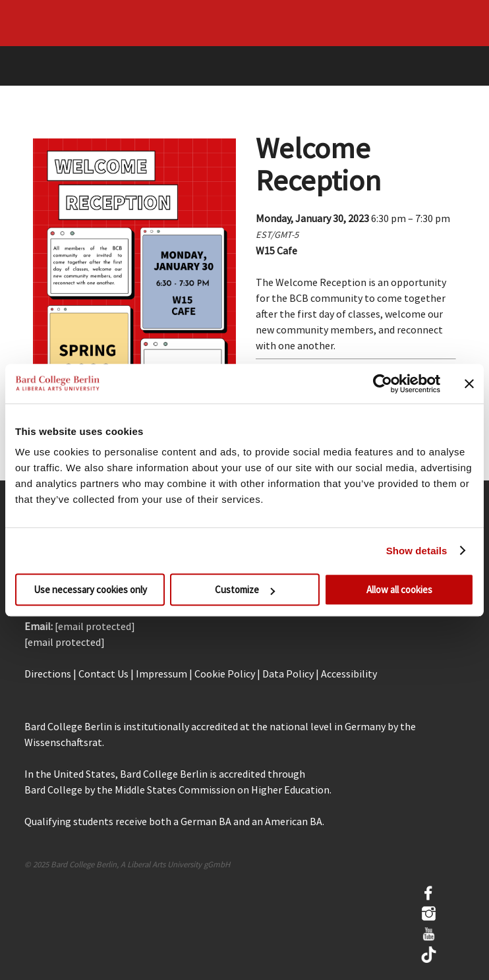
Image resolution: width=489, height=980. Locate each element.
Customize (245, 590)
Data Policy (288, 674)
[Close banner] (469, 384)
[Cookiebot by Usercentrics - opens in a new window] (383, 384)
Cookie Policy (225, 674)
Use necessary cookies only (90, 590)
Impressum (161, 674)
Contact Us (103, 674)
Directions (48, 674)
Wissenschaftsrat (63, 742)
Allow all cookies (399, 590)
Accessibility (349, 674)
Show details (417, 551)
